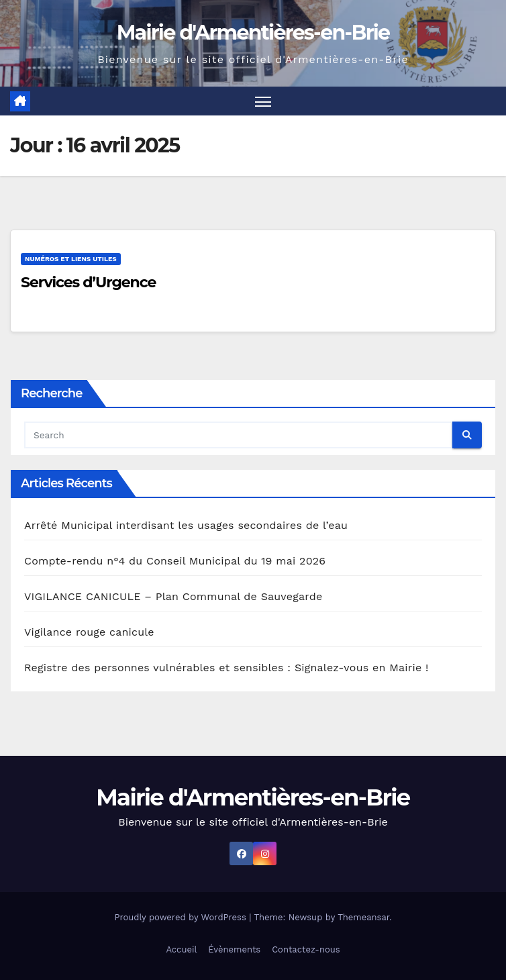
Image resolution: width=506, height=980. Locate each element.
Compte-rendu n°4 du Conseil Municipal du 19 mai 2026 (175, 561)
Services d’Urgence (88, 282)
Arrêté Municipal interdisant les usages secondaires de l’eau (186, 525)
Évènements (234, 949)
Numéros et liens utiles (71, 259)
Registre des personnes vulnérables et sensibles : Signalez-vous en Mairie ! (226, 668)
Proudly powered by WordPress (182, 917)
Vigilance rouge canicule (89, 632)
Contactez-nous (306, 949)
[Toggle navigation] (263, 101)
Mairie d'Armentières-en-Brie (253, 33)
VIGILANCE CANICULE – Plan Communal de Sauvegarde (173, 596)
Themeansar (363, 917)
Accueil (181, 949)
